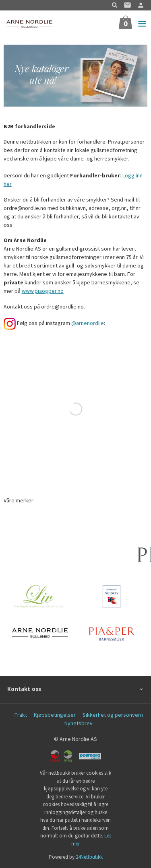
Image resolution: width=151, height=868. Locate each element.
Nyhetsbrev (79, 723)
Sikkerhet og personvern (113, 715)
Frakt (21, 715)
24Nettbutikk (89, 857)
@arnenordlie (88, 323)
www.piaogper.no (43, 291)
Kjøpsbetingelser (55, 715)
